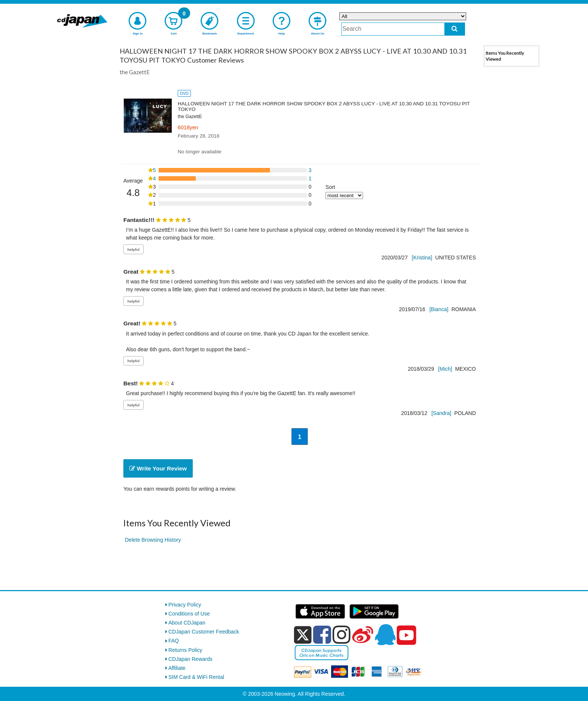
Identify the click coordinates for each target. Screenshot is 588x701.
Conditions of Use (189, 614)
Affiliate (177, 668)
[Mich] (445, 369)
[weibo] (363, 635)
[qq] (385, 635)
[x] (303, 635)
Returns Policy (185, 650)
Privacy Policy (185, 605)
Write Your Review (158, 468)
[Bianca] (439, 309)
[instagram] (342, 635)
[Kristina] (422, 258)
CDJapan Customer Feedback (204, 632)
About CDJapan (187, 623)
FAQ (174, 641)
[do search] (455, 29)
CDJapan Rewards (190, 659)
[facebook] (322, 635)
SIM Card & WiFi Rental (196, 677)
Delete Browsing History (153, 540)
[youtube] (406, 635)
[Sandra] (441, 413)
